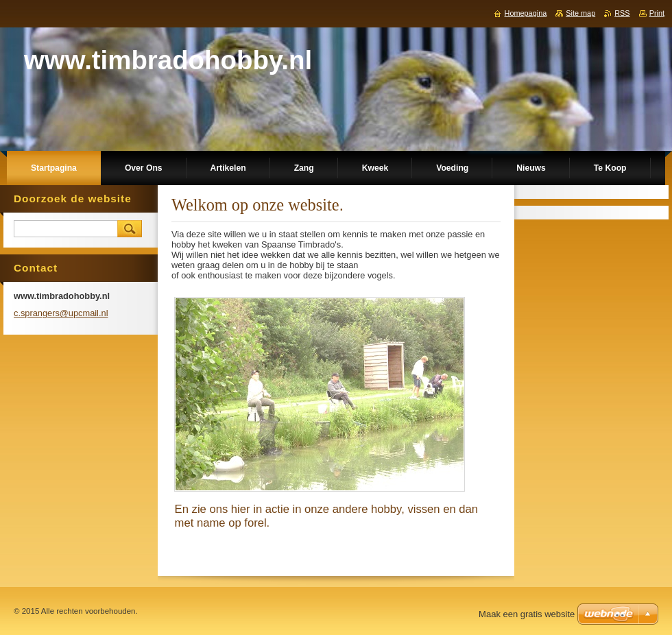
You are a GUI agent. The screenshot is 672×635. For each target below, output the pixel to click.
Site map (580, 13)
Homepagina (526, 13)
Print (657, 13)
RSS (622, 13)
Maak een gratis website (527, 614)
